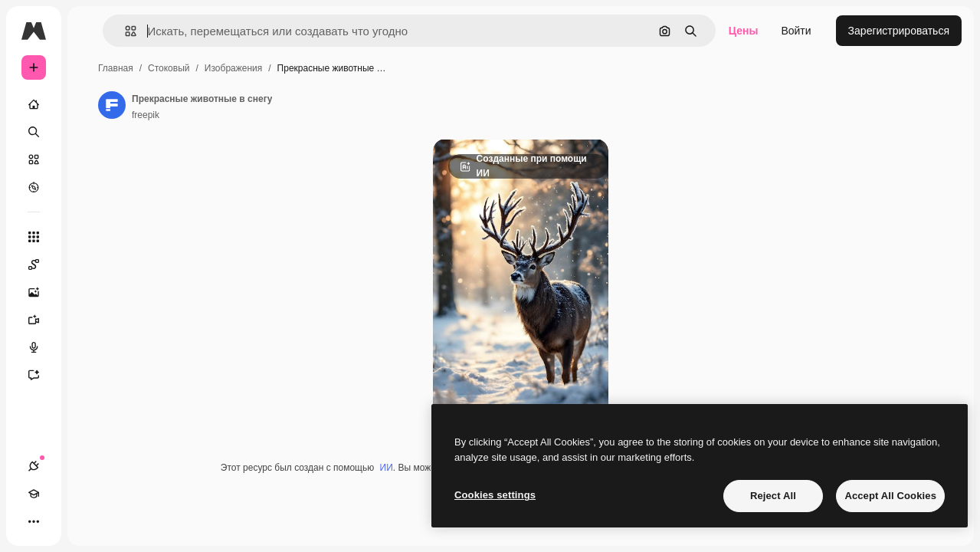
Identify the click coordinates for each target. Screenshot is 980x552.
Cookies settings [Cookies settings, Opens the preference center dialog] (495, 495)
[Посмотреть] (34, 187)
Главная (116, 68)
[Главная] (34, 104)
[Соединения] (34, 466)
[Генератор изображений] (41, 292)
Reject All (773, 496)
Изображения (233, 68)
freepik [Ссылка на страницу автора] (146, 115)
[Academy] (34, 494)
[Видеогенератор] (41, 320)
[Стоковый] (34, 159)
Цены (744, 31)
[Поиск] (34, 132)
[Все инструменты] (34, 237)
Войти (796, 31)
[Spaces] (41, 264)
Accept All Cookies (890, 496)
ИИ (387, 468)
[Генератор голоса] (41, 347)
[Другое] (34, 521)
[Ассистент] (41, 375)
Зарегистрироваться (899, 31)
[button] (125, 31)
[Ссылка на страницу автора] (112, 105)
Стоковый (169, 68)
